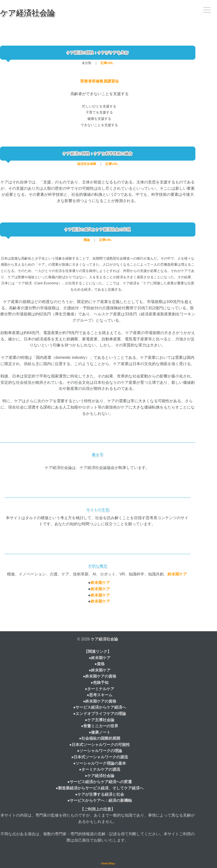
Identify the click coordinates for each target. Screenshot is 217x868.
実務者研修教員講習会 (100, 81)
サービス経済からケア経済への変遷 (101, 782)
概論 (87, 240)
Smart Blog (108, 864)
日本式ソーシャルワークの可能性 (101, 745)
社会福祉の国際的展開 (101, 738)
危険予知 (101, 683)
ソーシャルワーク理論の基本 (101, 763)
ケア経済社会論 (27, 13)
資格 (101, 664)
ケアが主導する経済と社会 (101, 794)
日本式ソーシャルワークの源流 (101, 757)
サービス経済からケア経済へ (101, 707)
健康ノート (101, 732)
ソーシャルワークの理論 (101, 751)
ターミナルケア (101, 689)
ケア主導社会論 (101, 720)
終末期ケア (177, 574)
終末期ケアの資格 (101, 676)
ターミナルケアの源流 (101, 769)
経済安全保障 (87, 164)
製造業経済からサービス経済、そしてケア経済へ (101, 788)
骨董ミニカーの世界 (101, 726)
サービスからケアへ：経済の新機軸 (101, 800)
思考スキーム (101, 695)
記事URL (107, 63)
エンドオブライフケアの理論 (101, 714)
